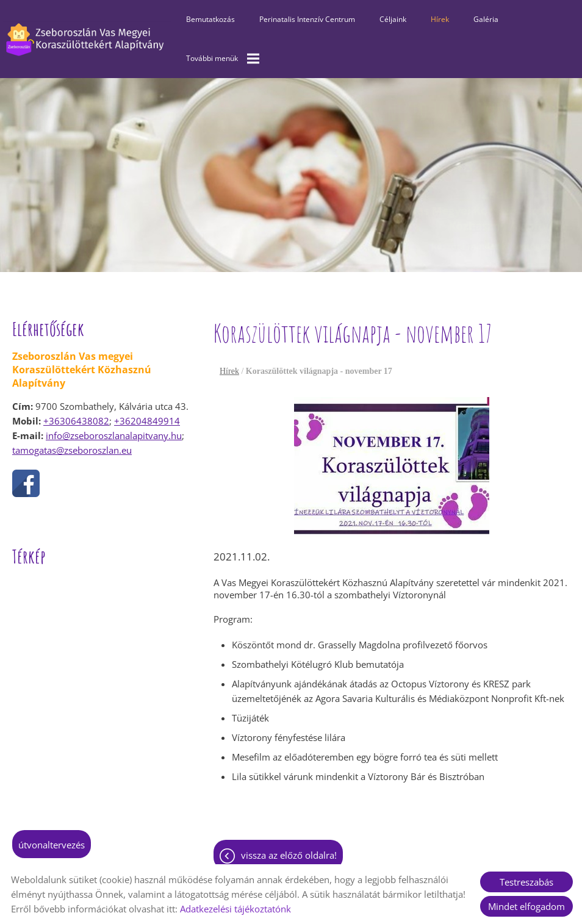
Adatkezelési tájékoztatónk (235, 909)
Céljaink (393, 19)
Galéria (486, 19)
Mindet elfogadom (526, 906)
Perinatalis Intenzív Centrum (307, 19)
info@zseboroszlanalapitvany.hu (114, 435)
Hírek (440, 19)
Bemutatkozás (210, 19)
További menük (223, 59)
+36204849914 (147, 421)
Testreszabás (526, 882)
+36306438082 (76, 421)
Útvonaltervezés (52, 845)
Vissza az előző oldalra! (289, 855)
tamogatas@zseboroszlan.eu (72, 450)
